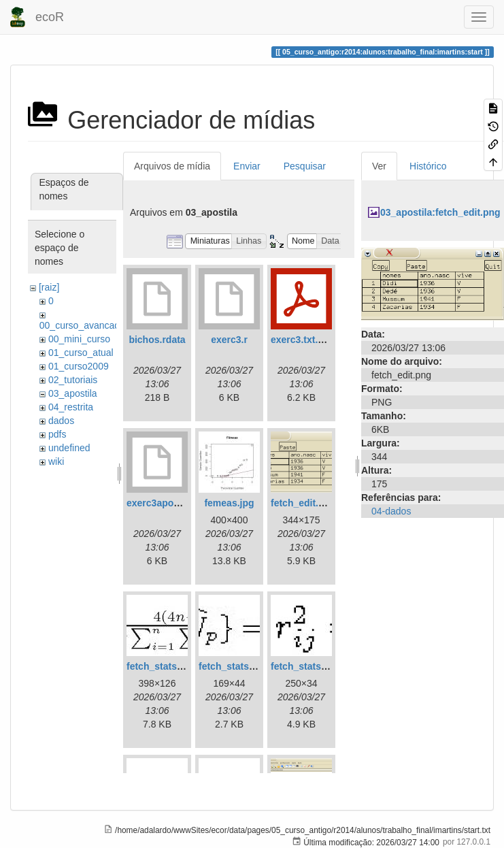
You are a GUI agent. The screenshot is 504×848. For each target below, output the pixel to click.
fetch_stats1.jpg (163, 666)
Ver (379, 166)
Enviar (247, 166)
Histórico (428, 166)
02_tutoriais (73, 380)
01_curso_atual (81, 353)
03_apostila (73, 393)
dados (61, 421)
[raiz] (49, 287)
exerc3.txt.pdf (302, 340)
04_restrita (71, 407)
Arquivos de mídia (172, 166)
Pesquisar (305, 166)
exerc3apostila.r (163, 503)
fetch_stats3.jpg (307, 666)
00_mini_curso (79, 339)
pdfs (57, 434)
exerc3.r (229, 340)
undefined (69, 448)
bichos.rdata (157, 340)
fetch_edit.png (303, 503)
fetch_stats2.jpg (235, 666)
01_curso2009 (79, 366)
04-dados (391, 511)
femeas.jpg (229, 503)
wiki (56, 461)
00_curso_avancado (82, 325)
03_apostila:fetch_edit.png (440, 212)
